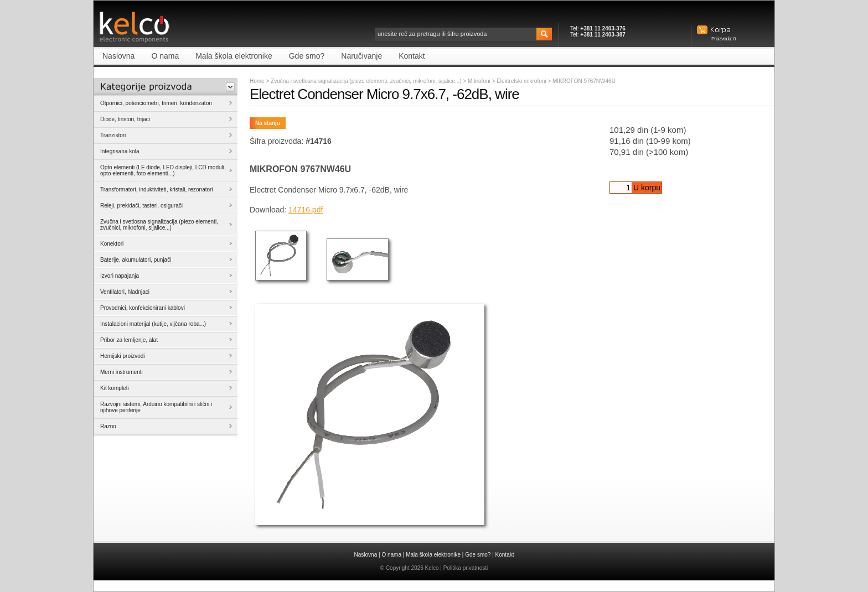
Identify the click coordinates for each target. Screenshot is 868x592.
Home (257, 81)
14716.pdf (306, 210)
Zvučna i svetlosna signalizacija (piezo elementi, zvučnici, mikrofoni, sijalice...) (366, 81)
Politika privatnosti (466, 568)
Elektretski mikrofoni (522, 81)
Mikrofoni (480, 81)
